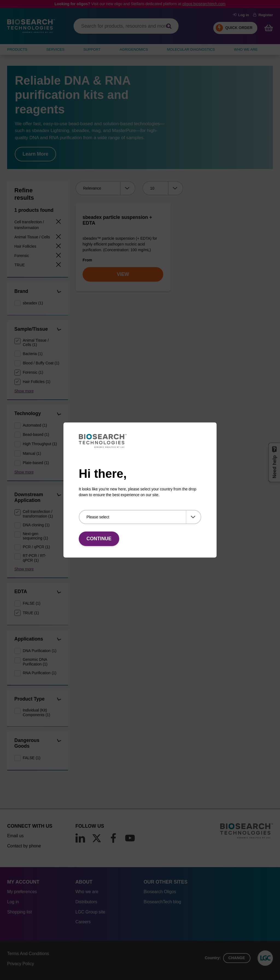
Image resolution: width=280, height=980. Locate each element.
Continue (99, 539)
